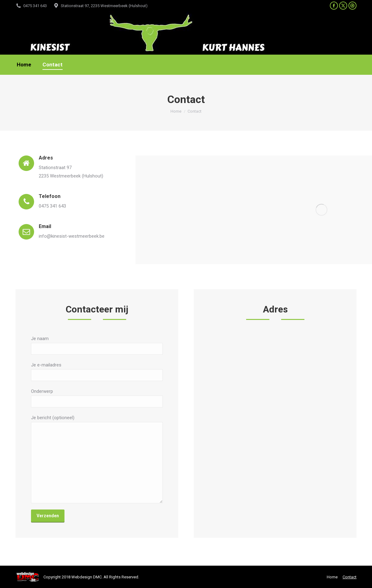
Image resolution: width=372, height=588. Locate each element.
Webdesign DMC (86, 577)
